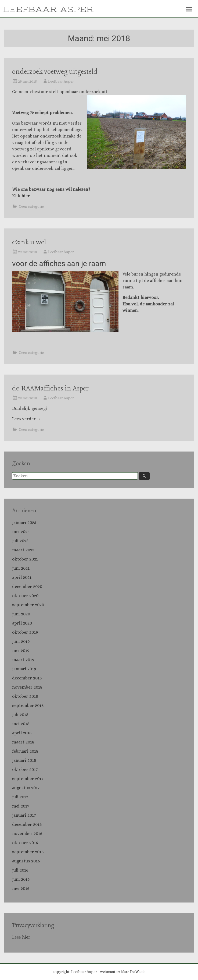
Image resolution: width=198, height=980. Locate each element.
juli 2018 (20, 715)
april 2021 (22, 577)
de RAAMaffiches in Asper (50, 389)
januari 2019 (24, 669)
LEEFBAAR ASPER (48, 10)
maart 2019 (23, 660)
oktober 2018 (25, 696)
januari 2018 (24, 760)
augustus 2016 (26, 861)
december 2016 (27, 824)
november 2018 (27, 687)
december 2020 (27, 586)
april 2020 (22, 623)
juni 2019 (21, 641)
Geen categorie (31, 206)
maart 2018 (23, 742)
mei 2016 (21, 888)
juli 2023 (20, 541)
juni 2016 (21, 879)
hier (26, 196)
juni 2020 (21, 614)
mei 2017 (21, 806)
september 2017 (28, 779)
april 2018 (22, 733)
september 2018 (28, 705)
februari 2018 (25, 751)
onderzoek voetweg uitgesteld (55, 72)
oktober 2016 (25, 843)
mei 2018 (21, 724)
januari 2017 (24, 815)
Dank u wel (29, 243)
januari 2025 (24, 522)
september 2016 (28, 852)
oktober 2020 (25, 596)
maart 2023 (23, 550)
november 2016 (27, 833)
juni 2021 (21, 568)
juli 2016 (20, 870)
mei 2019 (21, 651)
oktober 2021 (25, 559)
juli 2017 (20, 797)
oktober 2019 (25, 632)
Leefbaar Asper (61, 81)
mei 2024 (21, 532)
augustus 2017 (26, 788)
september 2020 (28, 605)
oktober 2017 (25, 769)
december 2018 (27, 678)
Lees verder (27, 419)
